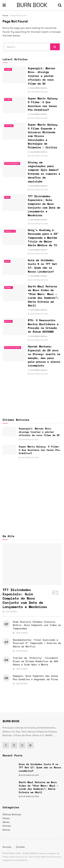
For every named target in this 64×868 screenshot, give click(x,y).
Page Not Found (19, 15)
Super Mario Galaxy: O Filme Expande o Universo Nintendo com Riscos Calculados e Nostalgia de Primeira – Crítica (43, 136)
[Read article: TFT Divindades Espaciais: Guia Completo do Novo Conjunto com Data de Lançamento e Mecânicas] (14, 203)
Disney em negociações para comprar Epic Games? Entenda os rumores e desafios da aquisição (44, 172)
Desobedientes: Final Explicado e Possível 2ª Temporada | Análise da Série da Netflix (37, 643)
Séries (6, 822)
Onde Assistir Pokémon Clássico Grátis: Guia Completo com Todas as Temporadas (37, 625)
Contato (20, 847)
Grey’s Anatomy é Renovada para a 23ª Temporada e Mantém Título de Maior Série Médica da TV (43, 238)
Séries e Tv (10, 231)
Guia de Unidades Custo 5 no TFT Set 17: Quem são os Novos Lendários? (42, 266)
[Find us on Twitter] (14, 745)
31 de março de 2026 (38, 92)
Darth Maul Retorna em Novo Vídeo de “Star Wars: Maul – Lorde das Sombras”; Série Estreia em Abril (43, 296)
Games (6, 830)
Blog (7, 261)
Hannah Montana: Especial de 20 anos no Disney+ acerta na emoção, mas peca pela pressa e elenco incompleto (44, 356)
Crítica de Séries (13, 348)
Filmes (8, 69)
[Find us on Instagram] (22, 745)
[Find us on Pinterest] (30, 745)
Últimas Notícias (12, 814)
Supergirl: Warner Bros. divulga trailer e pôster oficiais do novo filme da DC (42, 76)
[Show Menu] (4, 5)
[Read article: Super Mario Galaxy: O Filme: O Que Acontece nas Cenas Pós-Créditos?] (14, 105)
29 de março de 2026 (38, 280)
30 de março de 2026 (38, 190)
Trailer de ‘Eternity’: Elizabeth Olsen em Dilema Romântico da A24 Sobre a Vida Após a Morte (35, 661)
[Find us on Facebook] (6, 745)
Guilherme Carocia (39, 88)
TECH (7, 197)
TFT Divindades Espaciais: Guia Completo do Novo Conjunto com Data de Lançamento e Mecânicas (44, 206)
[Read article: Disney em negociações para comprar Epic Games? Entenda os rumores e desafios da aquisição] (14, 169)
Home (5, 15)
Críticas (9, 126)
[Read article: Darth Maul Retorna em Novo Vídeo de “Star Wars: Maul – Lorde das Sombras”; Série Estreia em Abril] (14, 293)
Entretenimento (12, 163)
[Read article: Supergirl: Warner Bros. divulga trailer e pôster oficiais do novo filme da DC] (14, 75)
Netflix (8, 321)
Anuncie (7, 847)
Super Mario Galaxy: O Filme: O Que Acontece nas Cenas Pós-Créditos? (43, 104)
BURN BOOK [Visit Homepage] (32, 5)
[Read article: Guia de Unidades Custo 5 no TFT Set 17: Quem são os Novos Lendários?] (14, 267)
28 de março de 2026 (38, 340)
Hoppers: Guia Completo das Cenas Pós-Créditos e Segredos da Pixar (35, 678)
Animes (7, 826)
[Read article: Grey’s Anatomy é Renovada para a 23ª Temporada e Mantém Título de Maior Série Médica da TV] (14, 237)
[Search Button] (60, 5)
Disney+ (9, 288)
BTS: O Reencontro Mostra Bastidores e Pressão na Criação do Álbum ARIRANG (43, 326)
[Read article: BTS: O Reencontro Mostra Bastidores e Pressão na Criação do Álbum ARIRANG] (14, 327)
